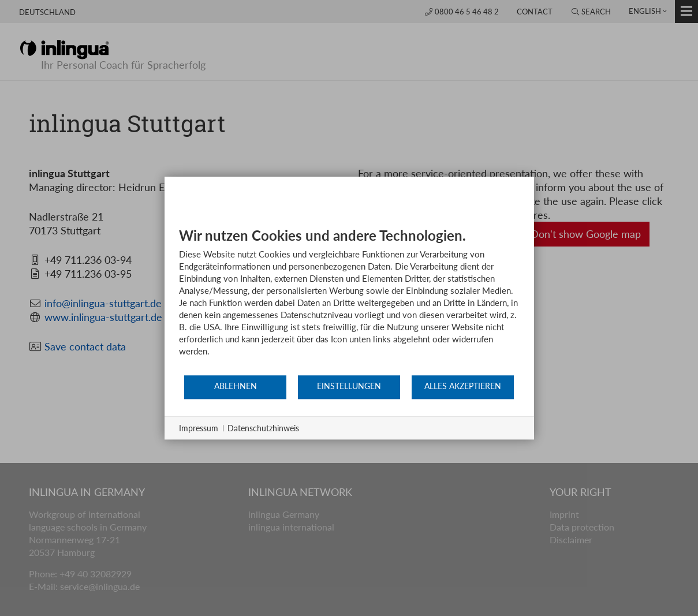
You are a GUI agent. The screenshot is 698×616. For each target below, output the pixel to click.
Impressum (199, 428)
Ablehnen (236, 386)
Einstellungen (349, 386)
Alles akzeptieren (463, 386)
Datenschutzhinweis (263, 428)
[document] (349, 300)
